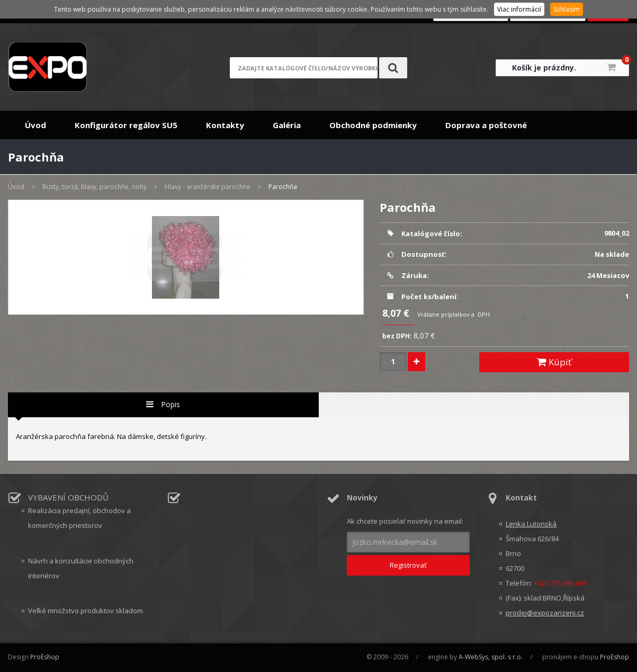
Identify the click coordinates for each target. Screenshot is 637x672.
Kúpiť (554, 362)
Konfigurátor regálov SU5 (126, 125)
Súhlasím (567, 9)
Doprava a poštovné (486, 125)
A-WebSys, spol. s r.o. (491, 657)
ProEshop (45, 657)
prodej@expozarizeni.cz (545, 613)
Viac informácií (519, 9)
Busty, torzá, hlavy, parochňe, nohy (95, 187)
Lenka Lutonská (531, 524)
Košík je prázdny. (544, 68)
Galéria (287, 125)
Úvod (35, 125)
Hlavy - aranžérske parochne (208, 187)
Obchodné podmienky (373, 125)
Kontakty (225, 125)
